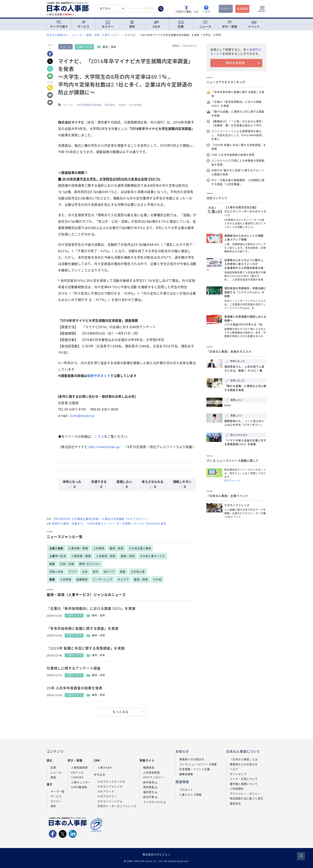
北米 (85, 572)
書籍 (52, 579)
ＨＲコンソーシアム (110, 801)
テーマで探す (59, 24)
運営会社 (235, 804)
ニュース (205, 24)
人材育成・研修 (106, 556)
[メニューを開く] (262, 10)
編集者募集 (186, 774)
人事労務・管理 (78, 548)
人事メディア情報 (190, 795)
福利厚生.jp (150, 792)
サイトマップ (238, 774)
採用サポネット (99, 376)
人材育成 (99, 548)
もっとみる (121, 712)
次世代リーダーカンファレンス (117, 806)
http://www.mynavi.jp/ (105, 447)
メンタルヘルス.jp (155, 802)
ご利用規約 (237, 789)
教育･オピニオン (90, 564)
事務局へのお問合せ (192, 759)
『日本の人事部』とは (244, 759)
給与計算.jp (150, 797)
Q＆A (156, 24)
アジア (73, 572)
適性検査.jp (150, 787)
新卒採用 (110, 105)
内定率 (123, 105)
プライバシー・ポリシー (245, 794)
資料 (132, 24)
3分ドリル (77, 773)
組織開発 (82, 579)
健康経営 (149, 768)
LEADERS (77, 777)
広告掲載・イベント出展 (195, 769)
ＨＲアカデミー (107, 796)
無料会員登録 (235, 63)
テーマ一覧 (57, 792)
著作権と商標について (244, 784)
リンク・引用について (244, 779)
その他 (157, 579)
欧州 (96, 572)
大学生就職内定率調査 (90, 105)
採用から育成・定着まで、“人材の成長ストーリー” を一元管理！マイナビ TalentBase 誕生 (107, 524)
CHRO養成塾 (79, 787)
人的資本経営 (152, 773)
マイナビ (69, 105)
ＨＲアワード (106, 792)
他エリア (109, 572)
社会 (52, 564)
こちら (100, 437)
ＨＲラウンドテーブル (111, 782)
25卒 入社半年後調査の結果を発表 (233, 155)
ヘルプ (234, 769)
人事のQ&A (105, 768)
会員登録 (242, 9)
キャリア (123, 579)
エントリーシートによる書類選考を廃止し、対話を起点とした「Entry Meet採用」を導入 (238, 135)
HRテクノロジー (153, 777)
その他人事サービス (153, 556)
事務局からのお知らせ (244, 764)
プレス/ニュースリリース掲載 (198, 764)
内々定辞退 (136, 105)
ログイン (226, 9)
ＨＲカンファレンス (110, 787)
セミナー (108, 24)
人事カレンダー (81, 782)
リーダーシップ (103, 579)
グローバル (56, 572)
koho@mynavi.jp (83, 416)
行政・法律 (67, 564)
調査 (123, 572)
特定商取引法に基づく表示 (247, 799)
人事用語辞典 (79, 768)
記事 (181, 24)
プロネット (186, 790)
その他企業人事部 (140, 548)
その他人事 (138, 572)
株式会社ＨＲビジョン (156, 855)
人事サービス (85, 47)
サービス (83, 24)
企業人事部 (56, 548)
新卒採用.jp (150, 782)
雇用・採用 (117, 548)
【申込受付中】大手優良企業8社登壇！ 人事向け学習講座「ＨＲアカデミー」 (98, 519)
